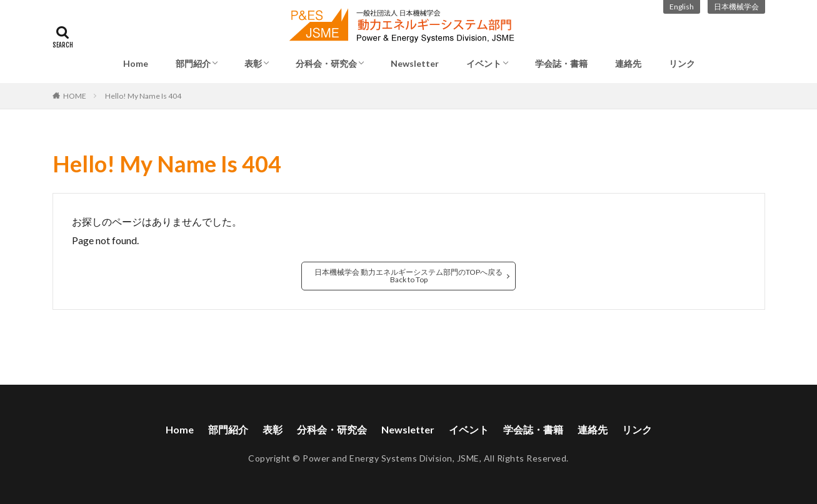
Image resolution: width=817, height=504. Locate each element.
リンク (682, 63)
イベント (484, 63)
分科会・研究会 (326, 63)
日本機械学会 (736, 7)
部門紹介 (193, 63)
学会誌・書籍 (561, 63)
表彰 (253, 63)
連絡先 (628, 63)
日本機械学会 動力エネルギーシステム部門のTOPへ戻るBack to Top (409, 276)
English (682, 7)
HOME (75, 96)
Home (136, 63)
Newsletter (415, 63)
